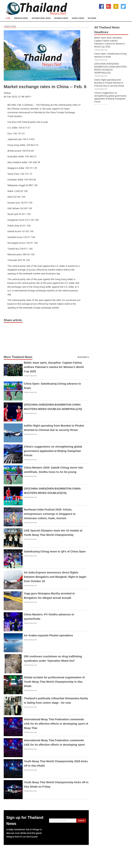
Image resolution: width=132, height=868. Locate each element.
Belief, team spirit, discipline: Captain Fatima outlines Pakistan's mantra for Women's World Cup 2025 (54, 367)
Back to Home (10, 26)
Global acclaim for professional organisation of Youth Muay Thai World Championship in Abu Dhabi (54, 682)
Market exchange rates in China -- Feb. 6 (45, 87)
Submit (81, 821)
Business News (61, 18)
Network (92, 18)
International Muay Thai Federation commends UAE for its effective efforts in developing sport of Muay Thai (56, 724)
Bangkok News (21, 18)
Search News (78, 18)
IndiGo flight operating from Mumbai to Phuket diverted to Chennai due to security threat (109, 83)
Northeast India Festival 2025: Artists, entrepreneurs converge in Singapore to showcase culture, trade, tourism (50, 514)
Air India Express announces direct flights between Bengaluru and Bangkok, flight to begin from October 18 (55, 577)
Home (8, 18)
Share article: (13, 320)
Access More (83, 357)
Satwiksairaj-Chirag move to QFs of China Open (55, 552)
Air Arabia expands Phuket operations (48, 635)
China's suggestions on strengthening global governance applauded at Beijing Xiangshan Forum (53, 451)
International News (41, 18)
